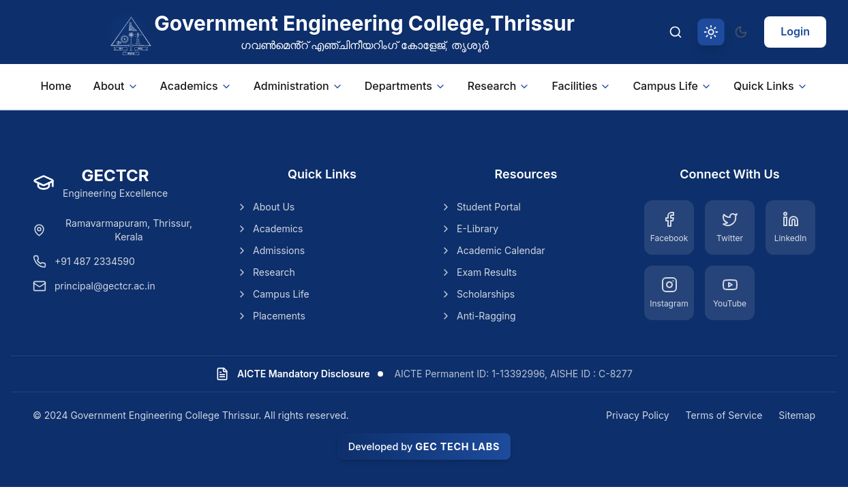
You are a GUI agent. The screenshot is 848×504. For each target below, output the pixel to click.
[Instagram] (669, 293)
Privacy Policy (638, 415)
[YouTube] (730, 293)
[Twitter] (730, 227)
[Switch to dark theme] (741, 32)
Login (795, 31)
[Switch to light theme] (711, 32)
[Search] (676, 32)
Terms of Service (724, 415)
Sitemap (797, 415)
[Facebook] (669, 227)
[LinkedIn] (790, 227)
